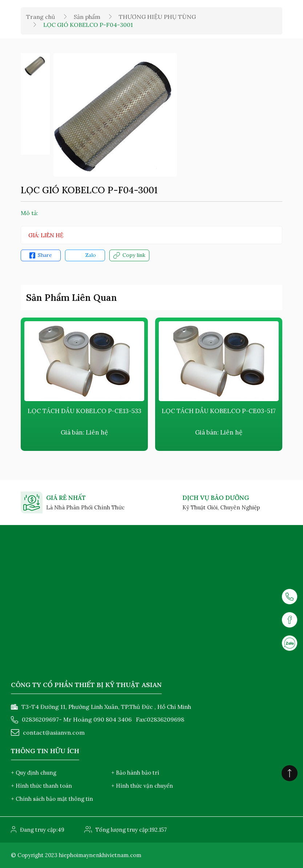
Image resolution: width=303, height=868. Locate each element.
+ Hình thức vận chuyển (142, 786)
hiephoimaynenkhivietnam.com (100, 855)
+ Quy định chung (34, 773)
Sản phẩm (87, 17)
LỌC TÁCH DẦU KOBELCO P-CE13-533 (84, 411)
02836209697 (40, 719)
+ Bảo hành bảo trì (135, 773)
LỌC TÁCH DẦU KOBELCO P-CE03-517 (219, 411)
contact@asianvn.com (54, 732)
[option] (35, 66)
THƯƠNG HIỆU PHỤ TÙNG (157, 17)
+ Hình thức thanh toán (41, 786)
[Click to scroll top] (290, 773)
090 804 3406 (112, 719)
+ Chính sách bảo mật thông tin (52, 799)
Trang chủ (41, 17)
